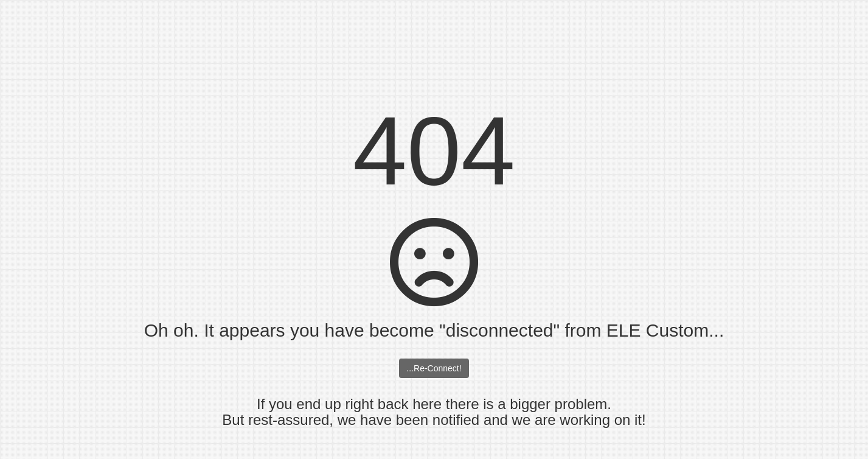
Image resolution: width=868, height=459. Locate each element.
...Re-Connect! (434, 368)
